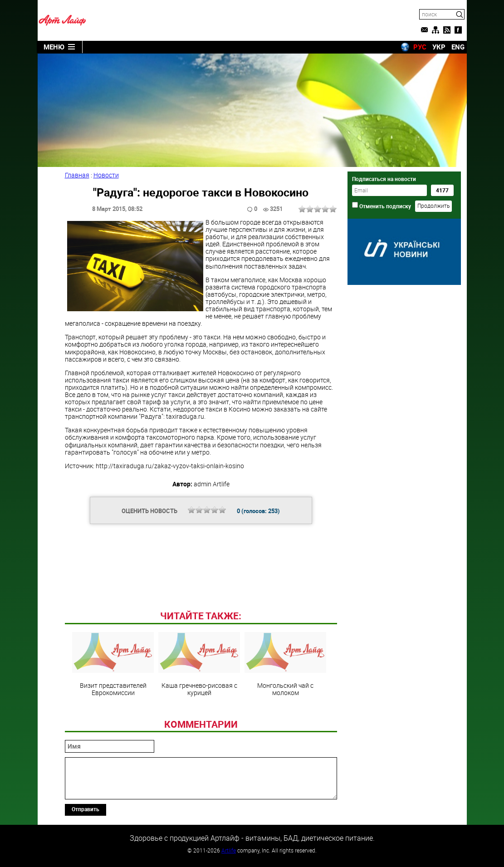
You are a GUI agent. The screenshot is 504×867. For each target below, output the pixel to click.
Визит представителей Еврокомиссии (113, 664)
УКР (439, 47)
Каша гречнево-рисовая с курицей (199, 664)
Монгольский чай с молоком (285, 664)
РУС (420, 47)
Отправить (86, 809)
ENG (458, 47)
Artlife (229, 850)
